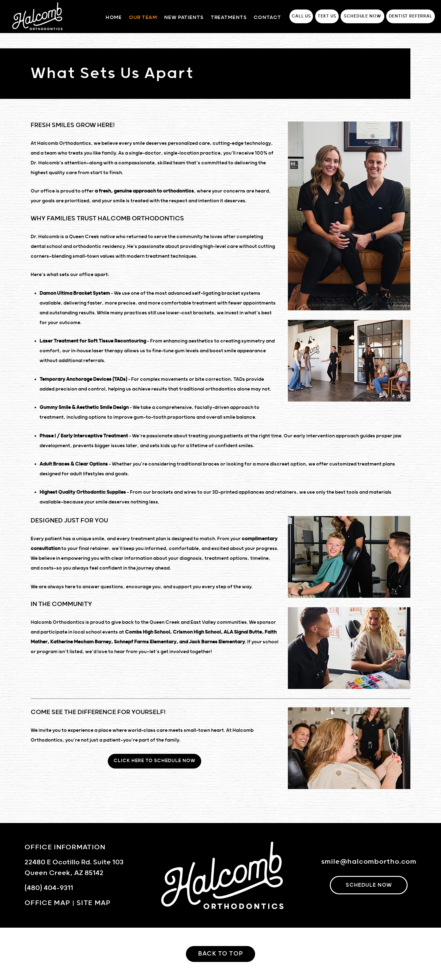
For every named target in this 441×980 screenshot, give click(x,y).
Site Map (94, 903)
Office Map (47, 903)
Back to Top (221, 954)
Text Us (327, 16)
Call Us (301, 16)
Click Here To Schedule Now (154, 761)
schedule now (369, 885)
